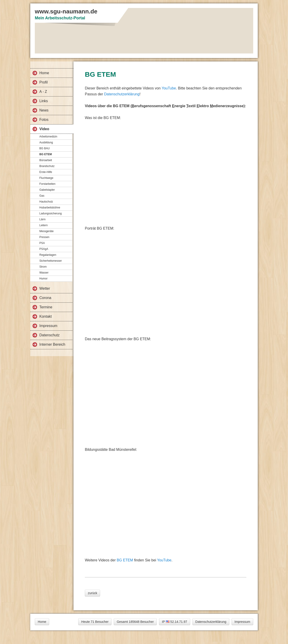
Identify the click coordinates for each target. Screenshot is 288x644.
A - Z (43, 92)
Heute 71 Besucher (95, 622)
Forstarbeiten (47, 184)
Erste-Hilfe (46, 172)
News (44, 110)
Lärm (42, 219)
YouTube (169, 88)
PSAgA (44, 249)
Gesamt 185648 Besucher (135, 622)
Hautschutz (46, 202)
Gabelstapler (47, 190)
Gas (42, 196)
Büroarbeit (46, 160)
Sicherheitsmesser (51, 261)
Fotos (44, 120)
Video (44, 129)
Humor (43, 279)
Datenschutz (49, 335)
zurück (92, 593)
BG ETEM (46, 154)
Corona (45, 298)
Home (44, 73)
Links (44, 101)
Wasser (44, 273)
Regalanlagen (48, 255)
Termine (46, 307)
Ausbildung (46, 142)
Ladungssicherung (51, 213)
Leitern (44, 225)
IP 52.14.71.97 (175, 622)
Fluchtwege (46, 178)
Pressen (44, 237)
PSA (42, 243)
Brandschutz (47, 166)
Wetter (45, 288)
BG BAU (44, 148)
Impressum (48, 326)
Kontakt (45, 316)
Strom (43, 267)
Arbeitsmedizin (48, 137)
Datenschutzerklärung (122, 94)
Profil (43, 82)
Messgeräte (47, 231)
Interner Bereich (52, 344)
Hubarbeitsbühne (50, 208)
